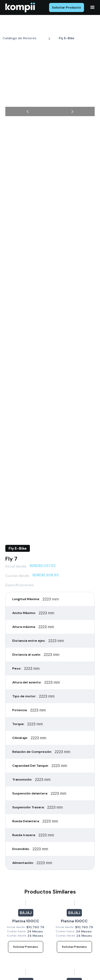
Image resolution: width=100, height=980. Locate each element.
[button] (93, 7)
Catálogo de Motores (20, 38)
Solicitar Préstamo (26, 947)
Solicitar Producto (67, 7)
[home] (20, 7)
